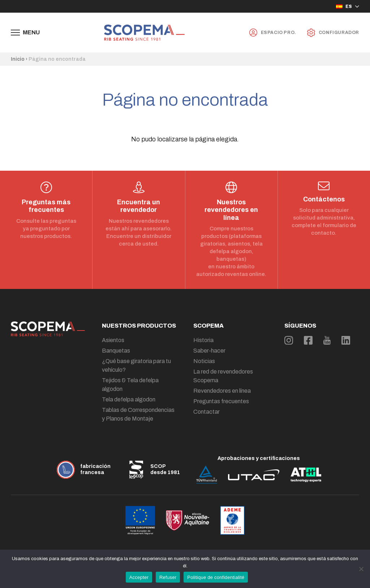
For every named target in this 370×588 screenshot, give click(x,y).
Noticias (204, 361)
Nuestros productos (139, 326)
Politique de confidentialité (216, 577)
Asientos (113, 340)
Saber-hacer (209, 351)
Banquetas (116, 351)
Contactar (206, 412)
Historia (203, 340)
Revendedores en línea (222, 391)
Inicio (18, 59)
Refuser (168, 577)
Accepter (139, 577)
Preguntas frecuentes (221, 401)
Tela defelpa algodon (129, 399)
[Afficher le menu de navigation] (25, 33)
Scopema (208, 326)
